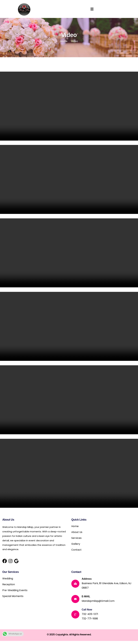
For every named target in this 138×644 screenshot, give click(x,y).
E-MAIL (86, 596)
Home (64, 41)
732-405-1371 (90, 614)
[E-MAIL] (75, 599)
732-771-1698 (90, 619)
